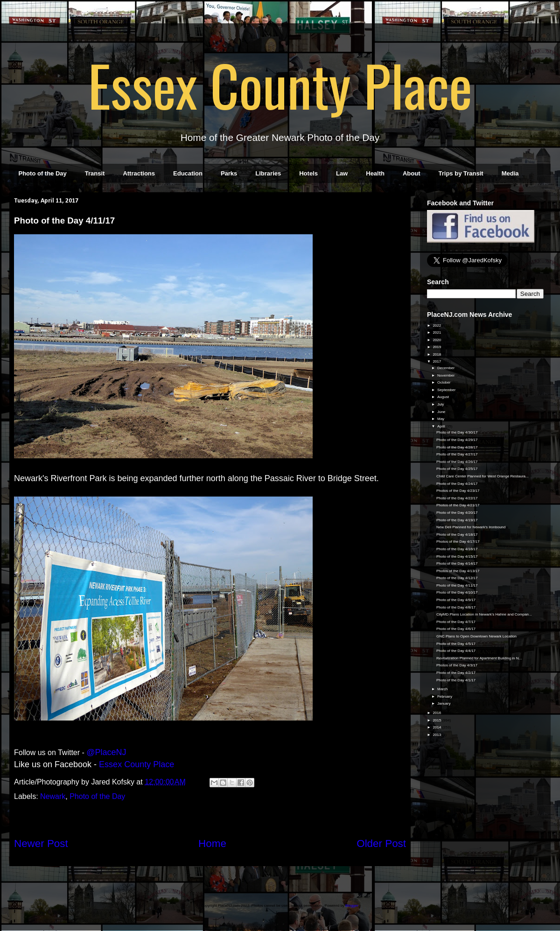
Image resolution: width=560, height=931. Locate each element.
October (444, 382)
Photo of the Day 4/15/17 (457, 556)
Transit (95, 173)
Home (212, 843)
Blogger (352, 906)
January (444, 703)
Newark (53, 796)
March (443, 689)
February (445, 696)
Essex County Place (280, 84)
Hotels (308, 173)
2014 (437, 727)
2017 (437, 361)
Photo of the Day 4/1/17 (456, 680)
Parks (229, 173)
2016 (437, 713)
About (412, 173)
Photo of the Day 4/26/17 (457, 462)
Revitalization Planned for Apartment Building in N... (479, 658)
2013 (437, 735)
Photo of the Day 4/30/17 (457, 432)
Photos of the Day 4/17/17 (458, 542)
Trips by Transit (461, 173)
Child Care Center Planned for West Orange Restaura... (483, 476)
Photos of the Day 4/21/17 (458, 505)
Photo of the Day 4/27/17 (457, 454)
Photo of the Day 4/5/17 (456, 644)
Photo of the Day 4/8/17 (456, 607)
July (441, 404)
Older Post (381, 843)
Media (510, 173)
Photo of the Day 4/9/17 (456, 600)
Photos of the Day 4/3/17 (457, 665)
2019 (437, 347)
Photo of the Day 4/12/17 (457, 578)
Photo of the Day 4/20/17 (457, 513)
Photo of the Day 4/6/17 (456, 629)
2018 (437, 354)
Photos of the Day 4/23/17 (458, 491)
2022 (437, 325)
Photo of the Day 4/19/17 (457, 520)
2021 (437, 332)
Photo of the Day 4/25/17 (457, 469)
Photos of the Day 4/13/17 (458, 571)
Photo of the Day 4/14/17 (457, 563)
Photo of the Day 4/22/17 (457, 498)
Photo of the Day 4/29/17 (457, 440)
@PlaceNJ (106, 752)
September (447, 390)
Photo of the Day (43, 173)
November (446, 375)
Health (375, 173)
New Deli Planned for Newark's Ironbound (471, 527)
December (446, 368)
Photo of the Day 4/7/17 (456, 622)
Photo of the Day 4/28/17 (457, 447)
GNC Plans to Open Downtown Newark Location (476, 636)
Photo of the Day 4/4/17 (456, 651)
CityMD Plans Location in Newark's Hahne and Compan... (484, 614)
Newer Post (41, 843)
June (442, 412)
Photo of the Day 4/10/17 (457, 592)
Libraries (268, 173)
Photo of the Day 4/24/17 (457, 484)
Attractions (139, 173)
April (441, 426)
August (444, 397)
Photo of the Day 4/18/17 (457, 535)
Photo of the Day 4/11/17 (457, 585)
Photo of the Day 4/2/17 (456, 673)
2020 (437, 340)
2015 (437, 720)
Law (342, 173)
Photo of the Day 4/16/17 (457, 549)
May (441, 419)
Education (188, 173)
